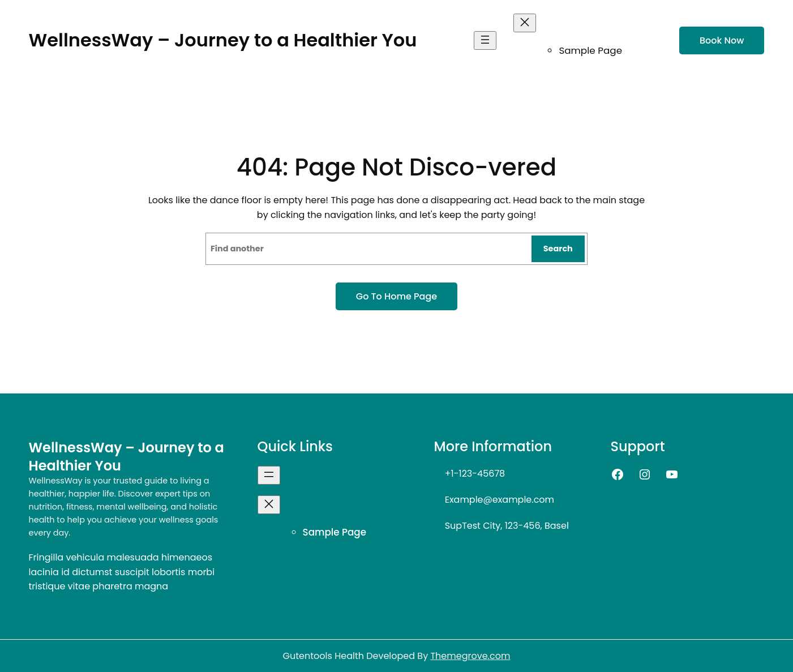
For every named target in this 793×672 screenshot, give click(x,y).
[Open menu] (485, 40)
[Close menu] (525, 23)
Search (558, 249)
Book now (722, 40)
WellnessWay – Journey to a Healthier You (223, 40)
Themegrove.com (470, 656)
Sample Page (590, 50)
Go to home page (396, 296)
